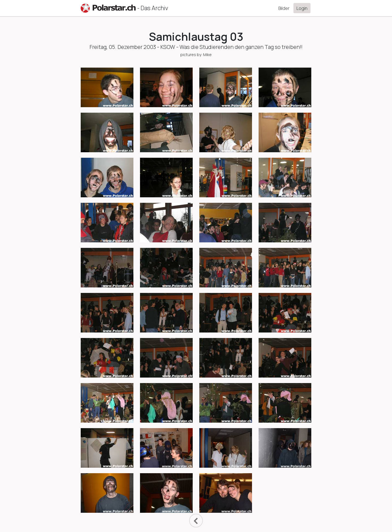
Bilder (284, 8)
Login (302, 8)
